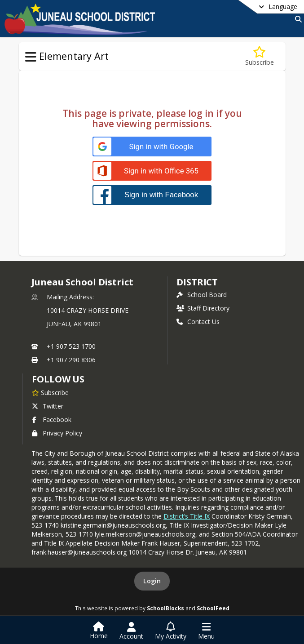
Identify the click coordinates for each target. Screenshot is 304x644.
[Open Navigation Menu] (206, 631)
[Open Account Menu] (131, 631)
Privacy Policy (57, 433)
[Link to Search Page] (297, 19)
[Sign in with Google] (152, 147)
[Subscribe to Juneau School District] (50, 392)
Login (152, 581)
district (197, 282)
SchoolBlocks (165, 608)
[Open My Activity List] (171, 631)
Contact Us (198, 322)
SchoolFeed (213, 608)
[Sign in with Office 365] (152, 171)
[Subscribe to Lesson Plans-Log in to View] (260, 56)
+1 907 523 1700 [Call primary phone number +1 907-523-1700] (71, 346)
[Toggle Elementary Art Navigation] (31, 57)
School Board (202, 295)
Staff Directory (203, 308)
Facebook (52, 420)
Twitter (48, 406)
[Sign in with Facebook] (152, 195)
